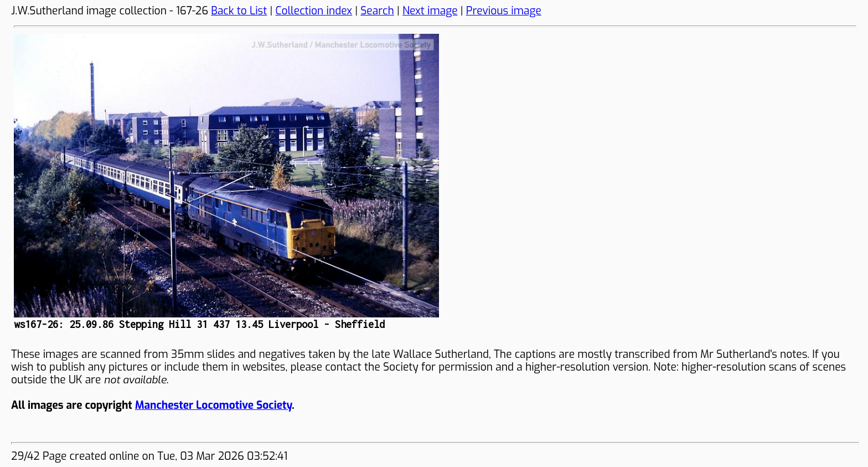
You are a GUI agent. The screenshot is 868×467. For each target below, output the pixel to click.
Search (377, 11)
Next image (430, 11)
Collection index (314, 11)
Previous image (504, 11)
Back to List (239, 11)
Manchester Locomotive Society (213, 405)
